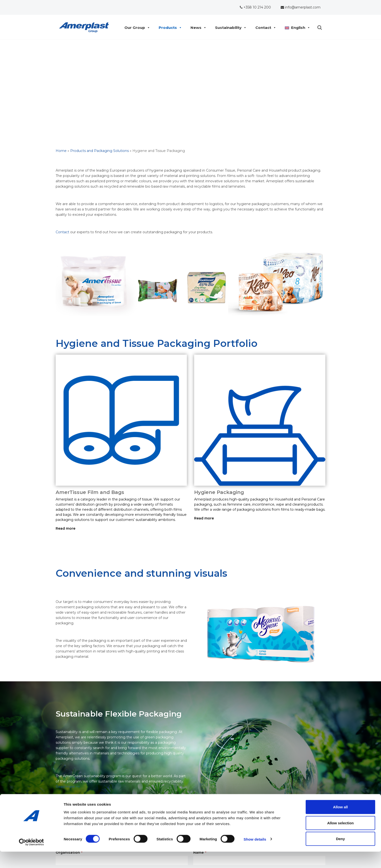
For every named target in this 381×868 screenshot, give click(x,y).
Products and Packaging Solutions (100, 151)
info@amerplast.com (301, 7)
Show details (255, 855)
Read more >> (68, 787)
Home (61, 151)
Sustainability (229, 28)
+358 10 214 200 (255, 7)
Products (169, 28)
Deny (341, 855)
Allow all (341, 823)
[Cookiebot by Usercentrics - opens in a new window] (31, 859)
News (197, 28)
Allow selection (340, 839)
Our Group (136, 28)
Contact (264, 28)
